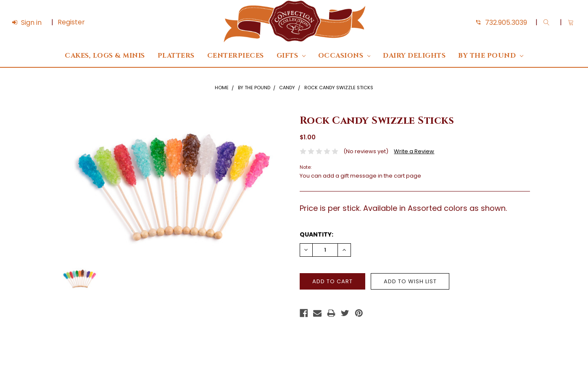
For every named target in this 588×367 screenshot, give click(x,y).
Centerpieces (236, 56)
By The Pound (490, 56)
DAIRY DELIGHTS (414, 56)
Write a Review (414, 151)
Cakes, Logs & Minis (105, 56)
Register (71, 22)
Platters (176, 56)
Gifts (291, 56)
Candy (287, 88)
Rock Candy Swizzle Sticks (339, 88)
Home (222, 88)
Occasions (344, 56)
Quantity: (316, 234)
